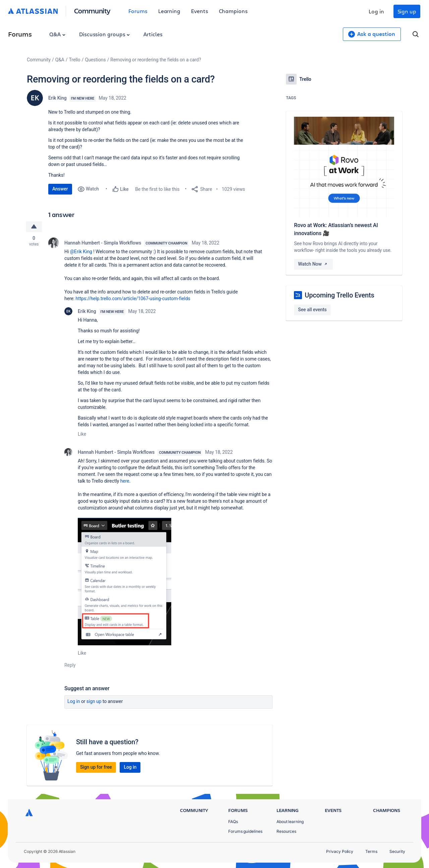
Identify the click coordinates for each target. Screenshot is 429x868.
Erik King (57, 98)
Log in (376, 11)
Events (200, 11)
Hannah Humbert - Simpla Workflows (103, 243)
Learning (169, 11)
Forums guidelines (245, 831)
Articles (153, 34)
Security (397, 851)
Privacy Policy (340, 851)
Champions (233, 11)
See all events (312, 310)
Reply (70, 665)
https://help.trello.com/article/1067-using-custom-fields (133, 299)
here (125, 481)
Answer (60, 189)
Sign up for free (96, 767)
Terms (371, 851)
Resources (286, 831)
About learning (290, 822)
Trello (75, 60)
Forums (138, 11)
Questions (95, 60)
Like (82, 434)
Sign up (407, 11)
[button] (125, 582)
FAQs (233, 822)
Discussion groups (105, 34)
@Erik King (81, 252)
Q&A (57, 34)
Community (92, 11)
